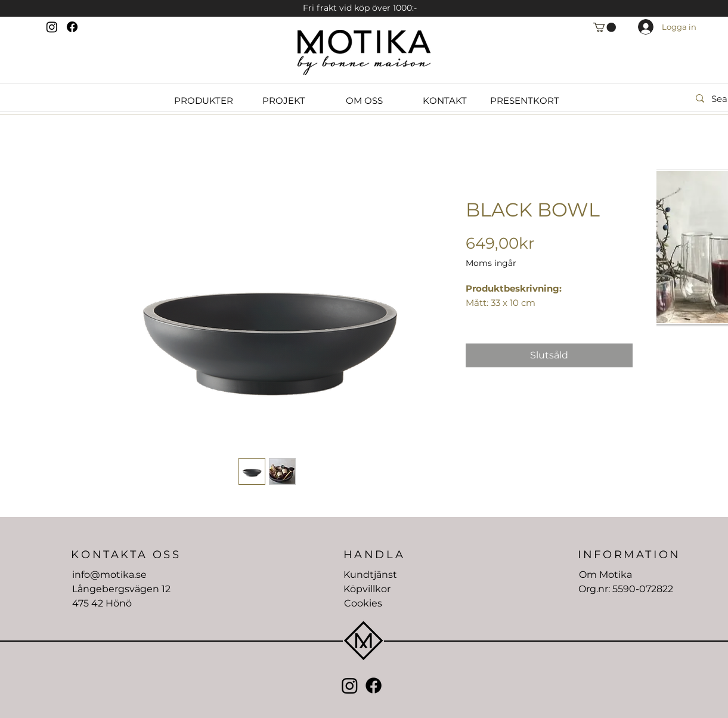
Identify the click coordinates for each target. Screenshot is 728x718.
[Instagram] (52, 27)
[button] (605, 27)
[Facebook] (72, 27)
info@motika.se (109, 575)
